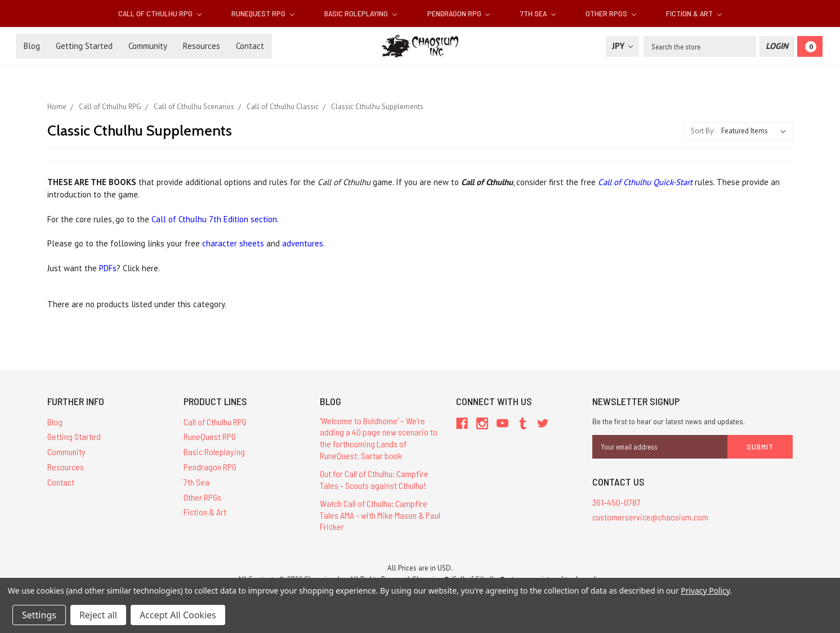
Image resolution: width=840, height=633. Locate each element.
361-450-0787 (616, 502)
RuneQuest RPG (263, 13)
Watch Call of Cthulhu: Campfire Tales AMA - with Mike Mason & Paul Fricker (380, 515)
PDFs (108, 268)
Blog (32, 46)
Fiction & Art (694, 13)
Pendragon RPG (459, 13)
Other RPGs (611, 13)
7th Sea (538, 13)
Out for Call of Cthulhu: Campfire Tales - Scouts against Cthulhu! (374, 479)
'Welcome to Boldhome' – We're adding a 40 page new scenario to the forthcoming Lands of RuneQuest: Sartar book (379, 438)
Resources (202, 46)
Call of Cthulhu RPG (160, 13)
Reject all (98, 615)
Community (148, 46)
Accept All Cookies (178, 615)
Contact (250, 46)
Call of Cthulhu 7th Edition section (214, 219)
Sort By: (703, 131)
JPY (622, 46)
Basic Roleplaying (361, 13)
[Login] (777, 46)
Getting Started (84, 46)
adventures (303, 243)
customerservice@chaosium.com (650, 517)
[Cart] (810, 46)
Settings (39, 615)
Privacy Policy (705, 591)
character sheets (234, 243)
